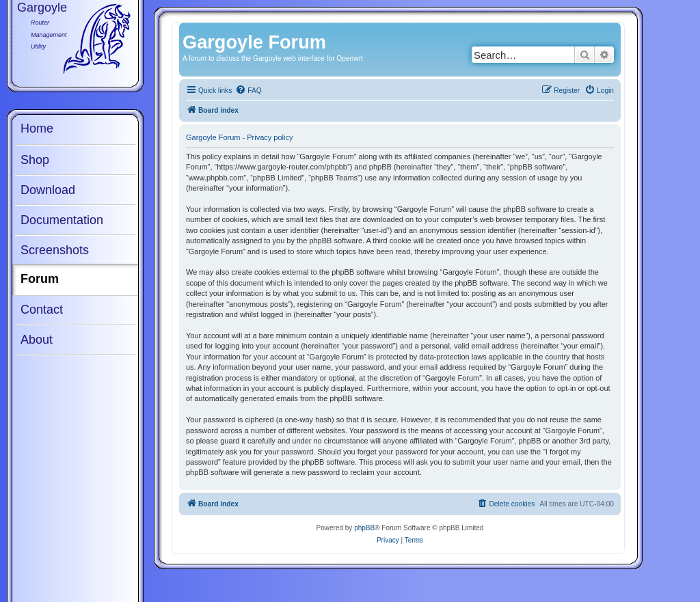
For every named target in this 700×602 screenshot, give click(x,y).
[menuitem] (248, 91)
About (37, 340)
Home (37, 128)
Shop (35, 160)
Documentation (62, 220)
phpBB (364, 528)
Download (48, 190)
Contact (42, 310)
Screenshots (55, 250)
